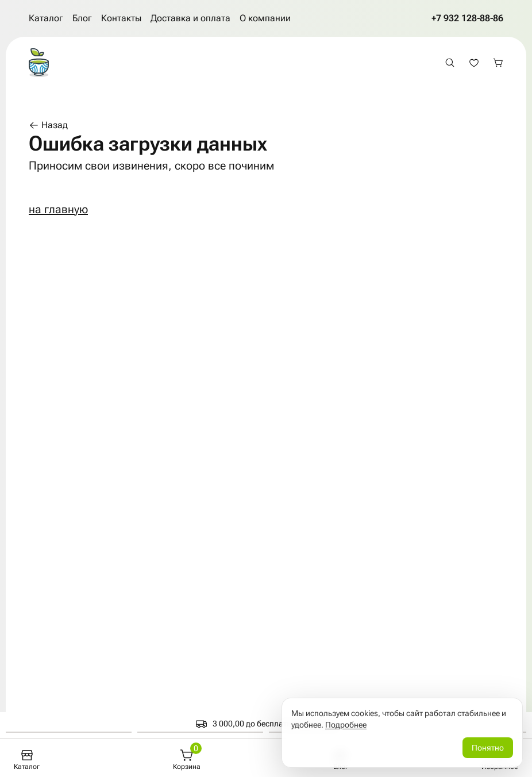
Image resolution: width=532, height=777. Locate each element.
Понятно (488, 748)
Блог (82, 18)
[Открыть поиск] (450, 63)
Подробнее (346, 725)
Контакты (121, 18)
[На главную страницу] (39, 63)
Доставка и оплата (190, 18)
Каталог (46, 18)
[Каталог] (27, 760)
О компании (265, 18)
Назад (48, 125)
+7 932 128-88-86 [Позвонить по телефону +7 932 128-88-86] (467, 18)
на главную (58, 209)
